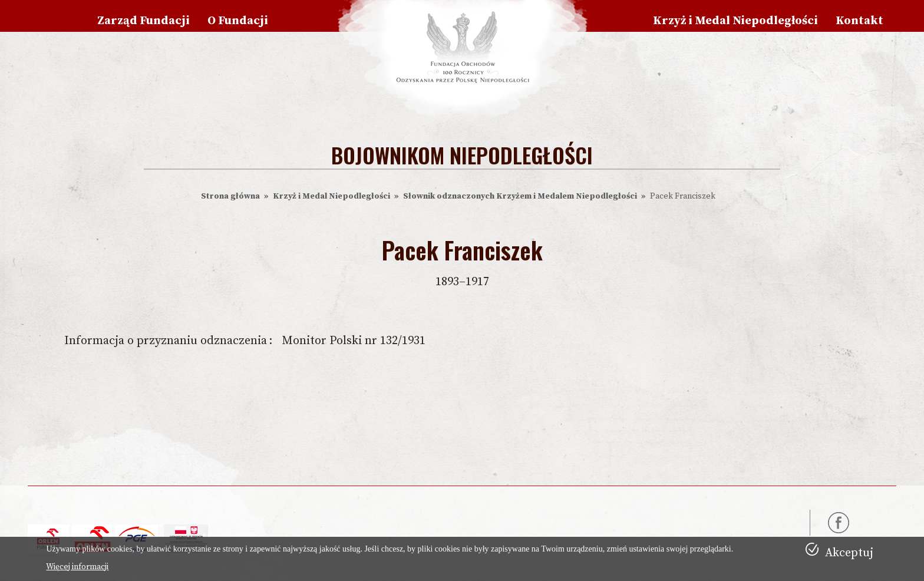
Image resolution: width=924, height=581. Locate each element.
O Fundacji (238, 21)
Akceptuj (849, 553)
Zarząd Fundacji (143, 21)
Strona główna (230, 196)
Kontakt (859, 21)
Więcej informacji (77, 567)
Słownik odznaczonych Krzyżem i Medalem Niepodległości (520, 196)
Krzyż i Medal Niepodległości (735, 21)
